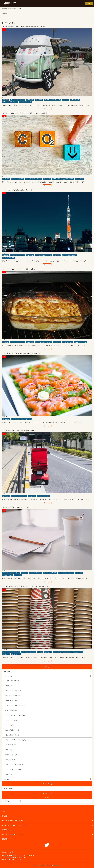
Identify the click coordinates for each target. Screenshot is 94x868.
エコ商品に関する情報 (58, 179)
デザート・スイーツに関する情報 (16, 740)
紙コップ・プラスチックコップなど (11, 573)
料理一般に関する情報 (67, 342)
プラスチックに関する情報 (18, 179)
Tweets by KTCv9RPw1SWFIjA (12, 801)
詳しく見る (47, 109)
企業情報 (5, 839)
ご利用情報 (5, 830)
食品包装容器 (39, 100)
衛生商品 (40, 652)
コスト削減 (9, 750)
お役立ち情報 (30, 100)
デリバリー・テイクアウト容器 (18, 100)
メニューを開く (89, 3)
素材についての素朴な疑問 (50, 573)
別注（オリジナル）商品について (13, 821)
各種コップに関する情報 (36, 573)
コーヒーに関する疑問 (12, 700)
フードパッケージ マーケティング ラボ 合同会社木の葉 (10, 3)
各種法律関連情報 (75, 100)
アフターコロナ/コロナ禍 (25, 102)
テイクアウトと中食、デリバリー (52, 100)
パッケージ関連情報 (12, 720)
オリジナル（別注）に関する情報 (16, 715)
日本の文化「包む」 (12, 774)
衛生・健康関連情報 (12, 710)
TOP (3, 812)
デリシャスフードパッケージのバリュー (15, 825)
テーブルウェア (80, 179)
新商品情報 (5, 100)
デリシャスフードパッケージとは (13, 834)
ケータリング (65, 100)
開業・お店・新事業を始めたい (10, 102)
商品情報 (5, 816)
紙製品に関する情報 (7, 575)
